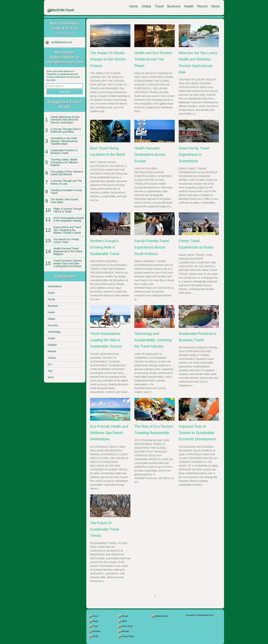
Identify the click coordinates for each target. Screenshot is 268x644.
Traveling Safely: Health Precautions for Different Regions (64, 162)
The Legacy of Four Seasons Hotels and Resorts (67, 173)
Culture (52, 358)
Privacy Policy (128, 636)
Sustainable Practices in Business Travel (64, 152)
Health (189, 6)
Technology (54, 332)
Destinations (55, 286)
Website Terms (162, 616)
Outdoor (52, 345)
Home (134, 6)
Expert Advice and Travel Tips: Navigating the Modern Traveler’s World (67, 230)
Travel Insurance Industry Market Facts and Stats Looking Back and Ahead (67, 263)
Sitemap (125, 631)
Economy (53, 325)
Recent (202, 6)
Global (146, 6)
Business (174, 6)
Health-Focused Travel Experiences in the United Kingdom (68, 251)
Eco (50, 364)
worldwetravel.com (62, 42)
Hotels (51, 312)
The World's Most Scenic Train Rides (64, 201)
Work (51, 377)
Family (51, 299)
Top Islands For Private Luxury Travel (66, 241)
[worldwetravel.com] (61, 8)
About (215, 6)
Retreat (52, 351)
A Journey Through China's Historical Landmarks (66, 130)
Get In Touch (127, 626)
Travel (159, 6)
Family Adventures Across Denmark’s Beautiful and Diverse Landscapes (65, 120)
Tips (50, 371)
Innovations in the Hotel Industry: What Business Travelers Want (64, 141)
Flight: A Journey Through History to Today (68, 210)
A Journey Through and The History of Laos (66, 182)
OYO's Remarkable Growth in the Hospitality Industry (69, 219)
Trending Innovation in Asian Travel (66, 192)
